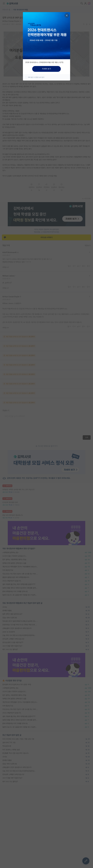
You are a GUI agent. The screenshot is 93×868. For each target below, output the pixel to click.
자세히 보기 (46, 69)
